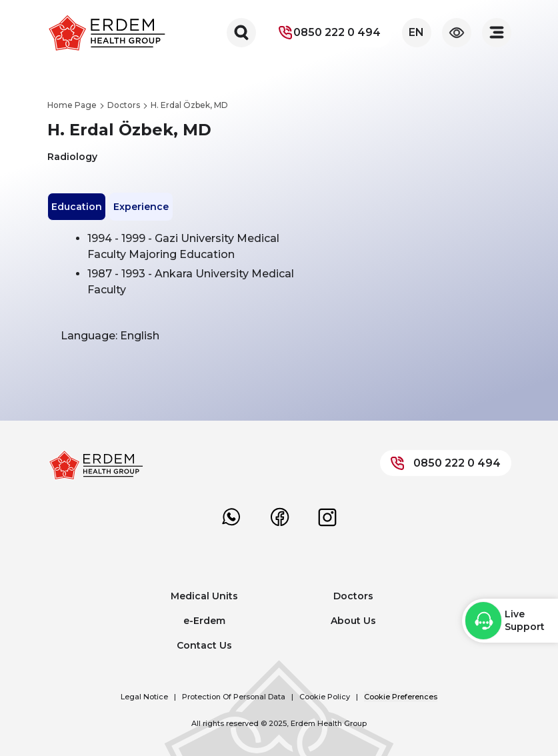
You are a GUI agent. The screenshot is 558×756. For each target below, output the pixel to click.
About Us (353, 621)
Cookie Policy (325, 697)
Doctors (353, 596)
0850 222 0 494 (329, 33)
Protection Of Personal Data (234, 697)
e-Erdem (204, 621)
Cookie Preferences (401, 697)
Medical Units (204, 596)
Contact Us (204, 645)
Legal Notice (144, 697)
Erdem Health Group (329, 723)
